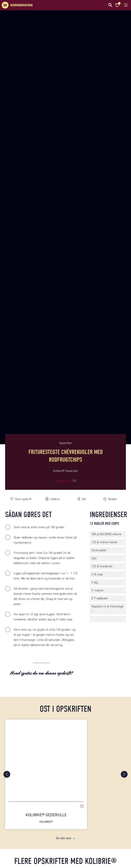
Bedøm (113, 499)
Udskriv (55, 499)
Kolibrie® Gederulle (46, 818)
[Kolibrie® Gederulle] (46, 759)
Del (84, 499)
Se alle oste (64, 838)
